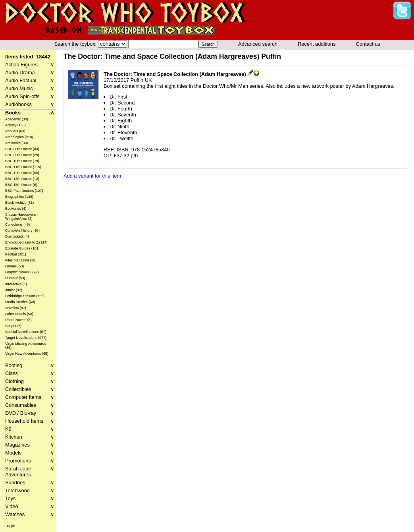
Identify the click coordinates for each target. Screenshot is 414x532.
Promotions (30, 461)
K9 (30, 429)
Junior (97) (14, 290)
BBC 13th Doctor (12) (22, 179)
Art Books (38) (16, 143)
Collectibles (30, 389)
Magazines (30, 445)
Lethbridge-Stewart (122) (25, 296)
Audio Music (30, 88)
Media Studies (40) (20, 302)
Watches (30, 514)
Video (30, 506)
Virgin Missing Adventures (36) (26, 346)
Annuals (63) (15, 131)
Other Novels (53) (19, 314)
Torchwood (30, 490)
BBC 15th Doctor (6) (21, 185)
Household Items (30, 421)
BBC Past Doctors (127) (24, 191)
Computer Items (30, 397)
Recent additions (317, 44)
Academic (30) (17, 119)
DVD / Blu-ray (30, 413)
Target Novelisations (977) (26, 338)
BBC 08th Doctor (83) (22, 149)
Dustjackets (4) (17, 236)
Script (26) (13, 326)
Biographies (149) (19, 197)
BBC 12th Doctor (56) (22, 173)
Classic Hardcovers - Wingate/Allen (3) (22, 217)
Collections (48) (17, 224)
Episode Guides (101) (22, 248)
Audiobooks (30, 104)
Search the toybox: (76, 44)
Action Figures (30, 65)
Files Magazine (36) (21, 260)
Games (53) (14, 266)
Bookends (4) (16, 209)
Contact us (368, 44)
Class (30, 373)
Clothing (30, 381)
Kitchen (30, 437)
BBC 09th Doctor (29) (22, 155)
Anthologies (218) (19, 137)
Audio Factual (30, 80)
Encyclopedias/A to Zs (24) (26, 242)
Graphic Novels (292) (22, 272)
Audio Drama (30, 73)
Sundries (30, 483)
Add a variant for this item (92, 176)
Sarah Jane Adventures (30, 472)
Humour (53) (15, 278)
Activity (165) (15, 125)
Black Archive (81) (19, 203)
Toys (30, 498)
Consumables (30, 405)
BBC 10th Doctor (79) (22, 161)
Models (30, 453)
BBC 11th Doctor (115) (23, 167)
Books (30, 113)
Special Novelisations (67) (26, 332)
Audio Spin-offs (30, 96)
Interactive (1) (16, 284)
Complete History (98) (22, 230)
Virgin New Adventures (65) (27, 354)
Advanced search (258, 44)
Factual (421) (16, 254)
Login (10, 526)
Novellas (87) (16, 308)
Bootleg (30, 365)
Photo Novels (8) (18, 320)
